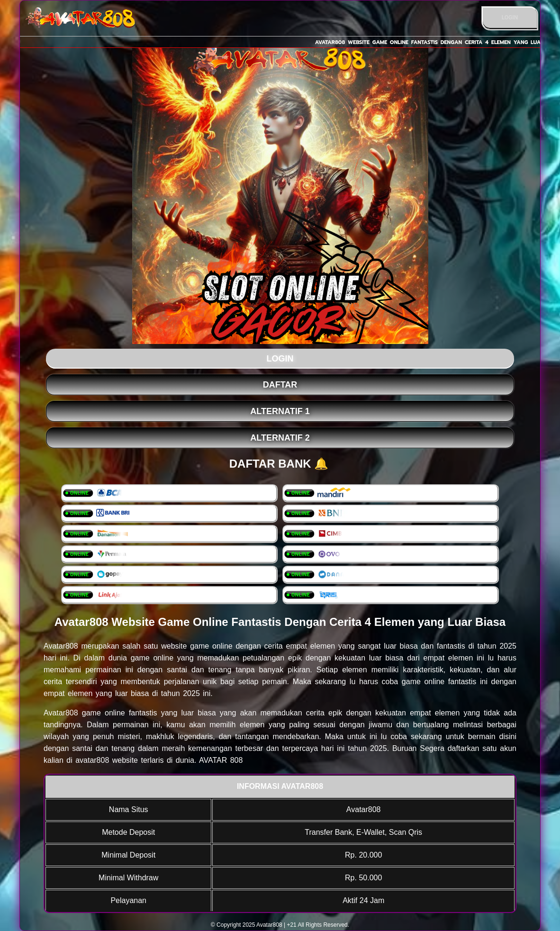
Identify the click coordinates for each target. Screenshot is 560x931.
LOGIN (510, 18)
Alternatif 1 (280, 411)
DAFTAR (280, 385)
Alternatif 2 (280, 438)
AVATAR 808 (221, 760)
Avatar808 (61, 646)
